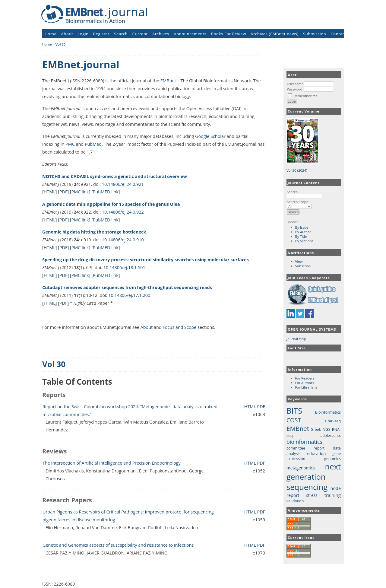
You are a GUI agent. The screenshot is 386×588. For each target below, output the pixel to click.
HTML (50, 192)
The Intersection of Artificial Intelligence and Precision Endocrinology (112, 463)
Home (51, 34)
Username (295, 84)
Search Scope (299, 204)
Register (101, 34)
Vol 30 (60, 44)
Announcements (190, 34)
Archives (161, 34)
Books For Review (229, 34)
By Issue (302, 227)
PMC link (80, 192)
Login (83, 34)
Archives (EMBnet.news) (275, 34)
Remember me (306, 96)
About (67, 34)
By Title (301, 236)
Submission (315, 34)
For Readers (305, 378)
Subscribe (303, 266)
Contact (338, 34)
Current (140, 34)
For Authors (305, 383)
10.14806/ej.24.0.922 (123, 212)
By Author (303, 232)
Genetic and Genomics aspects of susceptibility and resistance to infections (118, 545)
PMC (70, 144)
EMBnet (168, 81)
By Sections (304, 241)
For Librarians (306, 387)
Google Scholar (210, 136)
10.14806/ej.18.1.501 (124, 267)
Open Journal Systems (312, 329)
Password (295, 89)
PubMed (93, 144)
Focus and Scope (179, 327)
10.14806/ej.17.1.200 (129, 295)
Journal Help (296, 339)
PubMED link (106, 192)
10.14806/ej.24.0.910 (123, 240)
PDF (63, 192)
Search (305, 194)
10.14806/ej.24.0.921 (123, 184)
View (299, 261)
